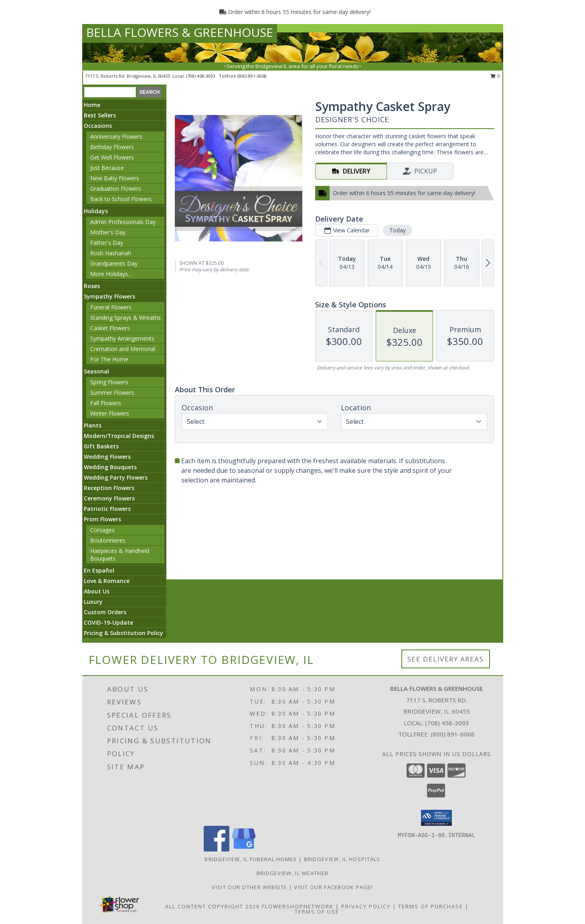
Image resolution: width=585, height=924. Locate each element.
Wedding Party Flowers (116, 477)
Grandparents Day (114, 263)
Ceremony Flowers (109, 498)
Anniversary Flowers (116, 136)
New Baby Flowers (115, 178)
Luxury (93, 602)
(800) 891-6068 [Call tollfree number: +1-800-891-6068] (252, 76)
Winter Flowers (110, 413)
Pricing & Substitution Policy (123, 633)
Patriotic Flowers (107, 509)
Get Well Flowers (112, 157)
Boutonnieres (108, 540)
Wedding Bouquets (110, 467)
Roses (92, 286)
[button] (436, 818)
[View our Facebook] (217, 849)
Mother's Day (108, 232)
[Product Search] (110, 92)
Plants (93, 425)
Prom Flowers (102, 519)
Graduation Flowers (116, 189)
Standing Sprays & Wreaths (126, 318)
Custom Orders (105, 612)
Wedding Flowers (107, 457)
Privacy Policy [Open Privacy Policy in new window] (366, 906)
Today (398, 230)
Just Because (107, 168)
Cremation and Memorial (123, 349)
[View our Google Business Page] (244, 849)
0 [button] (495, 76)
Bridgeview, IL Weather (293, 873)
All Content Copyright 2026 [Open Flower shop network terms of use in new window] (213, 906)
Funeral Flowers (111, 307)
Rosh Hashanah (111, 253)
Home (92, 105)
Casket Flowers (110, 328)
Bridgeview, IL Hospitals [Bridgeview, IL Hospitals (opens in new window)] (342, 859)
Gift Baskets (101, 446)
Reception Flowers (109, 488)
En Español (99, 570)
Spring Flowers (109, 382)
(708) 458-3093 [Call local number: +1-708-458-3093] (201, 76)
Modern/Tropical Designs (119, 436)
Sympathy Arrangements (122, 338)
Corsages (102, 530)
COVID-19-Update (108, 622)
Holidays (96, 211)
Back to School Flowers (121, 199)
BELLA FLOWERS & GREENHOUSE (180, 32)
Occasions (98, 126)
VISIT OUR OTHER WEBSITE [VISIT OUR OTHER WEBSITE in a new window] (250, 887)
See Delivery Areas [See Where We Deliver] (446, 659)
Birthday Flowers (112, 147)
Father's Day (107, 243)
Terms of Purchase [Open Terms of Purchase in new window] (431, 906)
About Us (97, 591)
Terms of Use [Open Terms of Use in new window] (317, 912)
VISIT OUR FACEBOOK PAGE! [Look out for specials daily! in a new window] (333, 887)
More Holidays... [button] (111, 274)
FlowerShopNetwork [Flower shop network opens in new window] (298, 906)
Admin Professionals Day (123, 222)
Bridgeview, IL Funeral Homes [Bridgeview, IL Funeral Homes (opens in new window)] (251, 859)
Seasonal (96, 371)
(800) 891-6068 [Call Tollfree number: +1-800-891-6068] (453, 734)
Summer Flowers (112, 392)
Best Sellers (100, 115)
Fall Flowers (106, 403)
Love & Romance (107, 581)
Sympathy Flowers (109, 296)
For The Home (109, 359)
